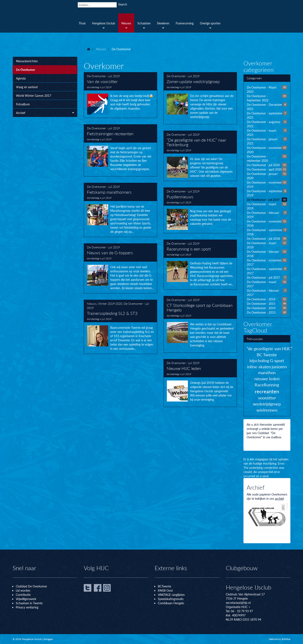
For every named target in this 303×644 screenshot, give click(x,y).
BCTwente (164, 586)
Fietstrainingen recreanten (121, 150)
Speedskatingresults (171, 599)
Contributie (23, 595)
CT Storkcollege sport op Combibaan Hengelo (200, 324)
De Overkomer (25, 70)
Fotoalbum (23, 104)
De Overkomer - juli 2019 (103, 76)
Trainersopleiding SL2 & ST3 (121, 327)
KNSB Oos (165, 590)
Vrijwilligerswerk (26, 599)
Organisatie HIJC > (238, 607)
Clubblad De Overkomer (31, 586)
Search (123, 4)
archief (279, 498)
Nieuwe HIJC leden (200, 383)
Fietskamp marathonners (121, 210)
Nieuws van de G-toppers (121, 268)
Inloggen (48, 639)
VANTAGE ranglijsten (171, 595)
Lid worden (23, 590)
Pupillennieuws (200, 210)
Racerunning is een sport (200, 265)
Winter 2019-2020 (110, 303)
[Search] (97, 5)
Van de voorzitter (121, 95)
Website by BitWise (280, 639)
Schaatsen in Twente (29, 603)
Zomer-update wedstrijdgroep (200, 98)
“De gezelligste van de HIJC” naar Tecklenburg (200, 156)
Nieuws (92, 303)
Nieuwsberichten (27, 61)
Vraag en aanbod (27, 87)
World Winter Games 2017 (34, 95)
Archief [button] (45, 113)
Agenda (21, 78)
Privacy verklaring (27, 607)
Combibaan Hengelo (171, 603)
